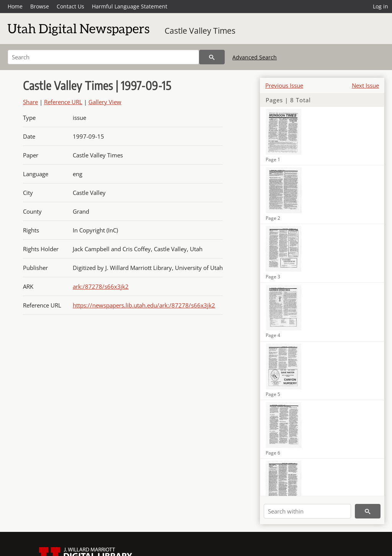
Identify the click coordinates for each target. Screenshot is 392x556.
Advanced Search (255, 57)
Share (30, 102)
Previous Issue (284, 85)
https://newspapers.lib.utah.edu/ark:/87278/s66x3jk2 (144, 305)
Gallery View (105, 102)
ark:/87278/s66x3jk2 (101, 286)
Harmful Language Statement (130, 6)
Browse (40, 6)
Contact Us (70, 6)
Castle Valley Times (200, 31)
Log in (381, 6)
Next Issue (365, 85)
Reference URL (63, 102)
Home (15, 6)
